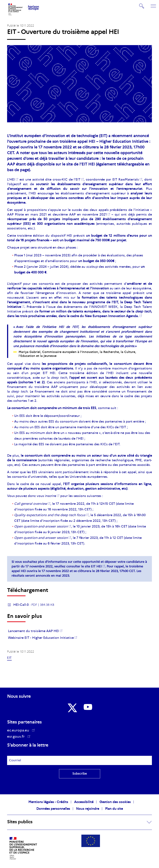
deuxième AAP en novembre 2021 (80, 214)
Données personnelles (53, 809)
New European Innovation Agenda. (112, 316)
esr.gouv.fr (17, 737)
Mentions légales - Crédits (48, 802)
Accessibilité (84, 802)
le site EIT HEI (91, 566)
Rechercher (142, 6)
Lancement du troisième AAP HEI (34, 631)
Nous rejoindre (88, 809)
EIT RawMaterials (126, 179)
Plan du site (114, 809)
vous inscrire (46, 496)
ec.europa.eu (19, 730)
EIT (78, 179)
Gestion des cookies (115, 802)
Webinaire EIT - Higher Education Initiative (41, 638)
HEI (12, 179)
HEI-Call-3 (21, 605)
